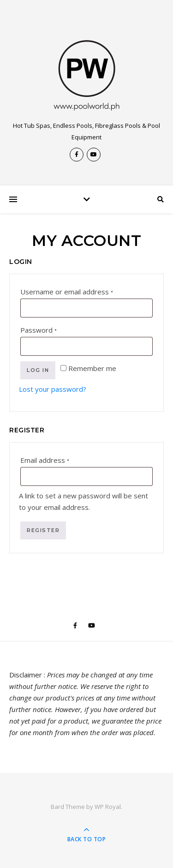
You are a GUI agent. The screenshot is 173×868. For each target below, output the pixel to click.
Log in (38, 370)
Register (43, 530)
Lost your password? (53, 389)
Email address (60, 459)
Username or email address (81, 290)
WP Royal (108, 807)
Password (53, 329)
